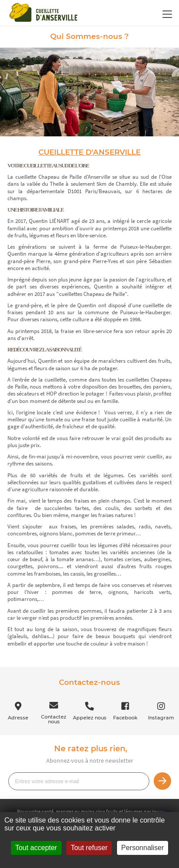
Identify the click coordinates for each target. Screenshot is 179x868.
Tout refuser (89, 848)
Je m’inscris (162, 781)
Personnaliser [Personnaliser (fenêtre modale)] (143, 848)
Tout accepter (36, 848)
